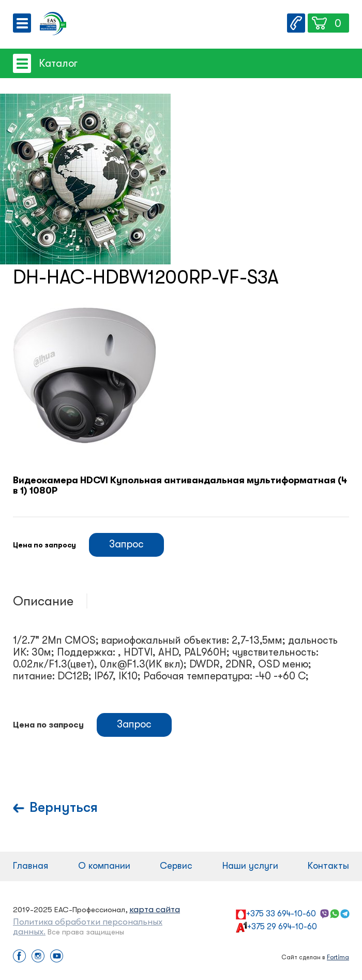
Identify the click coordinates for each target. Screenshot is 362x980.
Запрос (126, 544)
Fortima (338, 957)
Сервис (176, 866)
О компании (104, 866)
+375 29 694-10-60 (282, 927)
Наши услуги (250, 866)
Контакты (328, 866)
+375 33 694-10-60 (281, 914)
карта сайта (155, 909)
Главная (31, 866)
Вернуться (64, 807)
